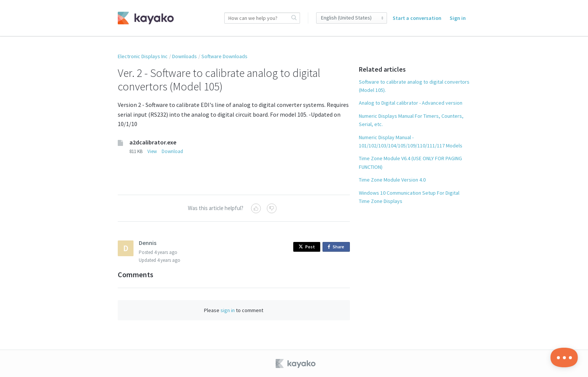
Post (307, 247)
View (152, 151)
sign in (228, 310)
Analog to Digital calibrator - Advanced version (411, 103)
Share (337, 247)
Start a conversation (417, 18)
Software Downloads (224, 56)
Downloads (184, 56)
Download (172, 151)
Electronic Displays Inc (143, 56)
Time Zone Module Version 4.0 (392, 180)
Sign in (458, 18)
